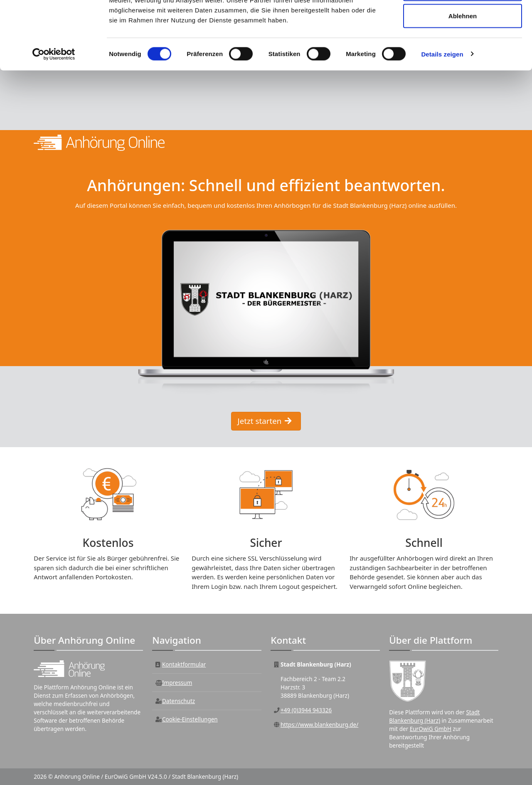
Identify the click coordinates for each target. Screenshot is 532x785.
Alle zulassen (462, 22)
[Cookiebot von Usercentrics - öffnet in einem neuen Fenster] (54, 115)
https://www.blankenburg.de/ (319, 726)
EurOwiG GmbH (431, 730)
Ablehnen (463, 76)
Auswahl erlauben (463, 49)
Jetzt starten (265, 422)
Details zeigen (442, 114)
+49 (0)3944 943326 (306, 711)
